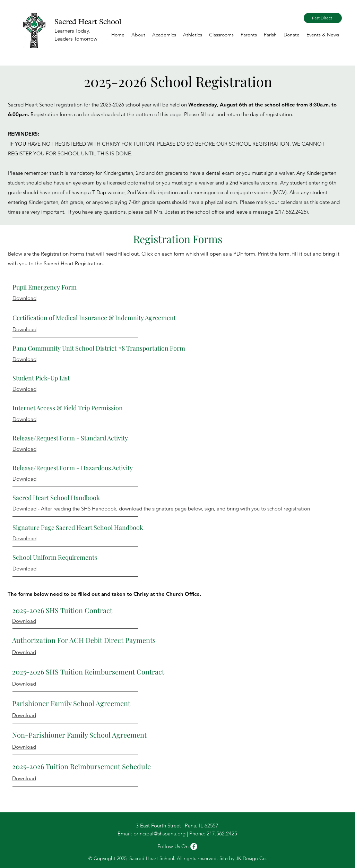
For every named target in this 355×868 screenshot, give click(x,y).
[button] (138, 35)
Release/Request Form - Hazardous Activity (73, 468)
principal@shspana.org (159, 833)
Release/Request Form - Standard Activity (70, 438)
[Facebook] (194, 846)
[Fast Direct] (323, 18)
